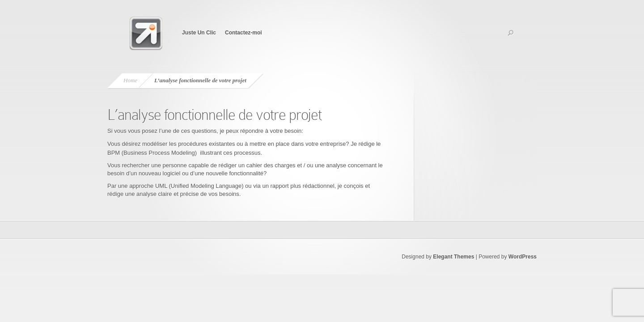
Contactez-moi (244, 33)
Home (130, 80)
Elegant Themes (453, 257)
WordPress (523, 257)
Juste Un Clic (199, 33)
